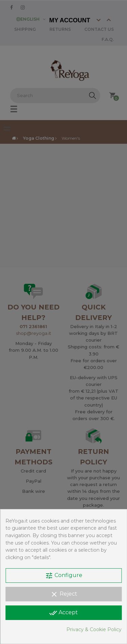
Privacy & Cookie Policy (94, 629)
